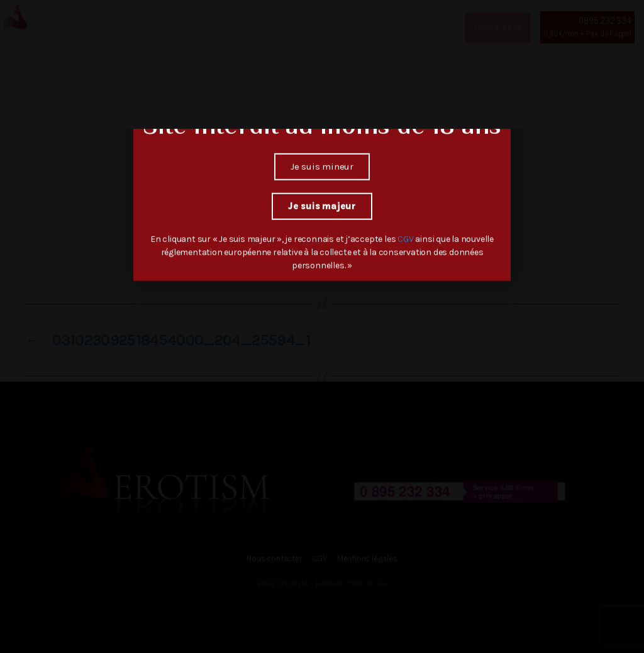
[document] (322, 326)
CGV (406, 229)
